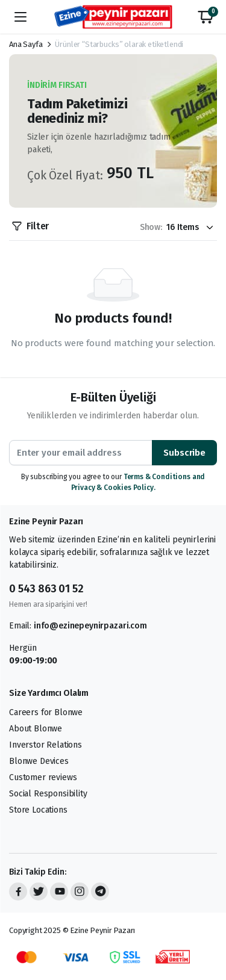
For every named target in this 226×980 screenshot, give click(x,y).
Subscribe (184, 453)
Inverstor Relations (46, 745)
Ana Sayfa (26, 44)
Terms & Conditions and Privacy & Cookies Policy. (138, 482)
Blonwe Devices (39, 761)
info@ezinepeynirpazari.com (90, 626)
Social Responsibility (48, 794)
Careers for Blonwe (46, 712)
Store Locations (38, 810)
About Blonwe (36, 729)
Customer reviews (43, 777)
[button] (206, 17)
